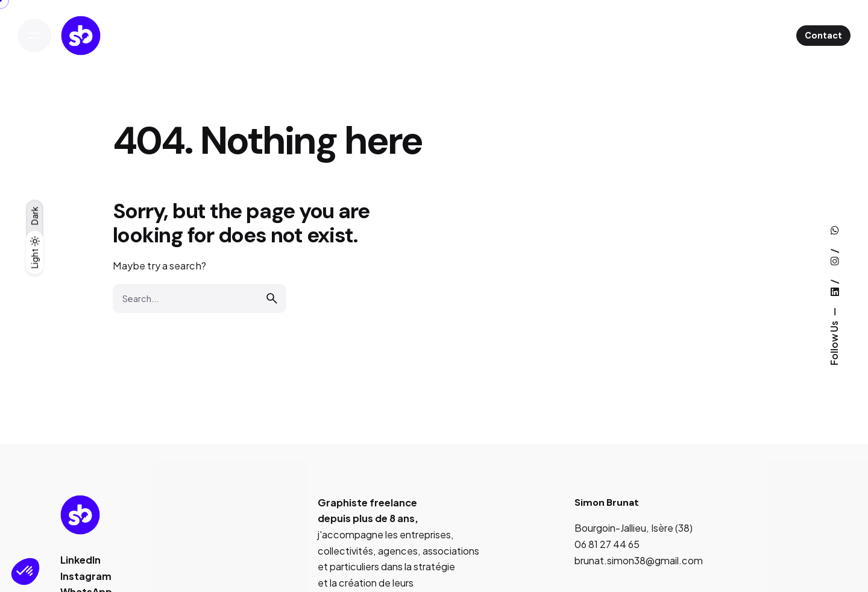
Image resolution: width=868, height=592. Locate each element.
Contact (823, 36)
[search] (272, 298)
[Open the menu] (34, 36)
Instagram (86, 576)
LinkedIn (80, 560)
